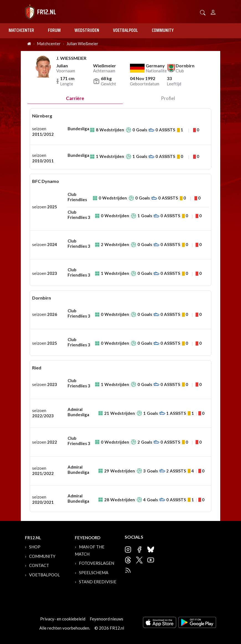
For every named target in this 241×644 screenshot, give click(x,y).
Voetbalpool (125, 30)
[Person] (213, 11)
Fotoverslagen (97, 563)
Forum (54, 30)
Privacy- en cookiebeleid (63, 619)
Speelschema (94, 573)
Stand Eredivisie (98, 582)
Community (163, 30)
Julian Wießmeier (82, 44)
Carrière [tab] (75, 98)
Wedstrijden (87, 30)
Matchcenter (21, 30)
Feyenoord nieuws (107, 619)
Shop (35, 547)
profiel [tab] (168, 98)
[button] (203, 12)
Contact (39, 565)
